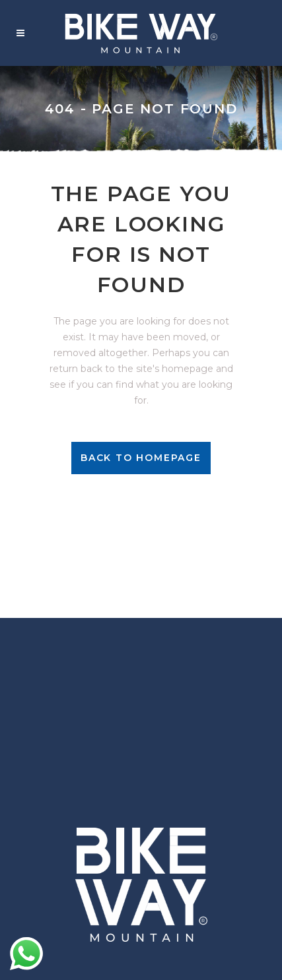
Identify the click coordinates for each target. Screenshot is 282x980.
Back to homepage (141, 458)
